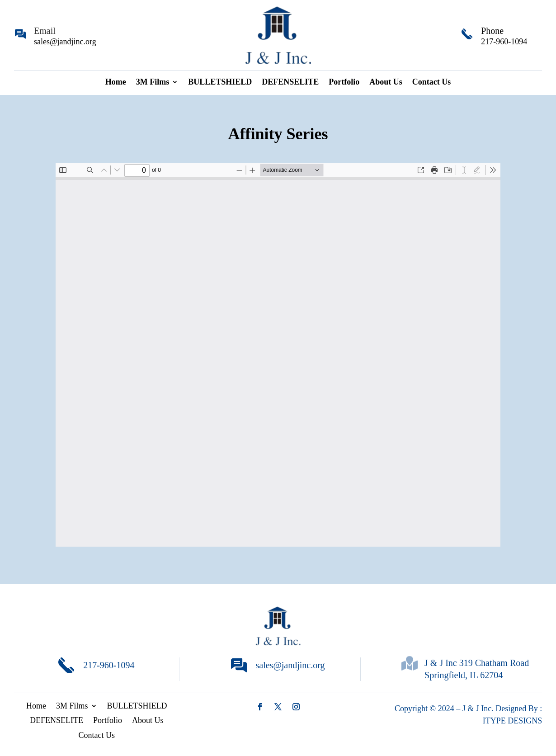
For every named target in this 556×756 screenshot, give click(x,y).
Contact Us (432, 83)
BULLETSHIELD (220, 83)
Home (116, 83)
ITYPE (495, 721)
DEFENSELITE (290, 83)
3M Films (153, 83)
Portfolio (344, 83)
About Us (386, 83)
